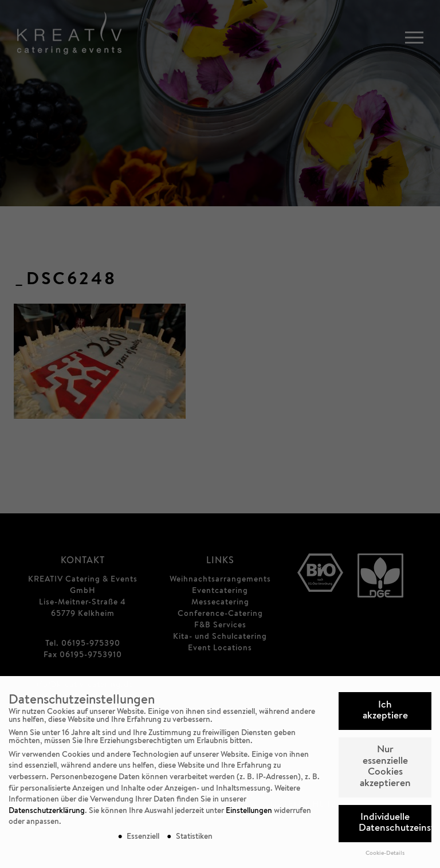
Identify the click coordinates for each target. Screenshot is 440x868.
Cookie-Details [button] (385, 854)
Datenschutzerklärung (47, 811)
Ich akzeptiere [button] (385, 711)
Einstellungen (249, 811)
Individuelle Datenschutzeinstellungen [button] (395, 824)
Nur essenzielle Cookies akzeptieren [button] (385, 767)
